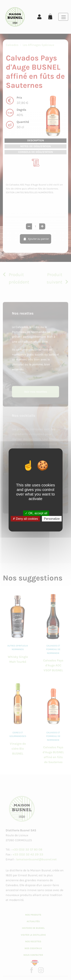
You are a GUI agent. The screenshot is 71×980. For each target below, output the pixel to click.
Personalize (52, 519)
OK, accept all (36, 513)
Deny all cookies (25, 519)
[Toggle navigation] (63, 17)
